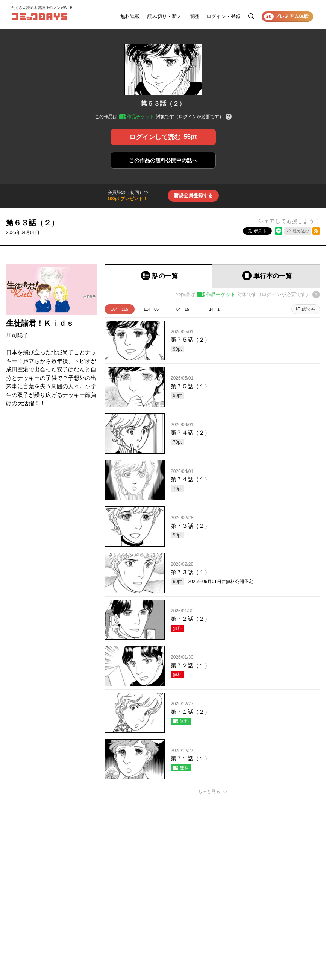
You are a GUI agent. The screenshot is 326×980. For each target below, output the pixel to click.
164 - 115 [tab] (120, 309)
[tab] (158, 276)
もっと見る (209, 792)
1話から (309, 309)
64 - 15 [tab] (183, 309)
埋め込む (301, 231)
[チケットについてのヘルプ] (229, 117)
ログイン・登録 (224, 16)
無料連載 (130, 16)
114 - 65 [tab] (151, 309)
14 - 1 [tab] (214, 309)
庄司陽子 (17, 335)
